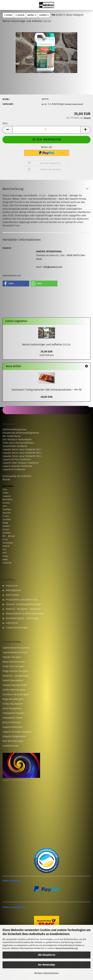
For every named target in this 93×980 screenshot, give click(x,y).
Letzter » (44, 15)
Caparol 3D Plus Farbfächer (17, 460)
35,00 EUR (46, 352)
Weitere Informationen (46, 973)
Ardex (5, 493)
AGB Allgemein (14, 590)
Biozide (6, 480)
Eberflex (7, 509)
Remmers (8, 499)
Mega (5, 523)
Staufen (7, 519)
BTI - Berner (9, 536)
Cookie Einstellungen (17, 628)
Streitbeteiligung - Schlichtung (22, 618)
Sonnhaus (8, 543)
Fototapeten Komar (13, 718)
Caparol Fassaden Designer (17, 732)
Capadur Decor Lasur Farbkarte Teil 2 (22, 453)
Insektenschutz (11, 746)
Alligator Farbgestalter (14, 736)
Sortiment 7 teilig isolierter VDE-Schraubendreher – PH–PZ (47, 390)
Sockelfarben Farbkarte (15, 446)
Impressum (12, 586)
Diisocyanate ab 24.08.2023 (17, 476)
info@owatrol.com (53, 267)
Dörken (6, 526)
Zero (5, 506)
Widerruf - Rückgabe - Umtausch (23, 609)
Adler (5, 559)
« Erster (8, 15)
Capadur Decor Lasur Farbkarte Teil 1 (22, 450)
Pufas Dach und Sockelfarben (18, 443)
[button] (8, 130)
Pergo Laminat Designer (15, 671)
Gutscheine (12, 623)
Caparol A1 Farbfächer (14, 470)
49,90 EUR (46, 397)
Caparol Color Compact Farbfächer (21, 463)
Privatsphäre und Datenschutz (22, 600)
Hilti (5, 553)
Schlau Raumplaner (13, 704)
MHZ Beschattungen (13, 741)
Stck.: (5, 123)
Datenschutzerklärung (66, 948)
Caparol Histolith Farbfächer (17, 466)
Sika (5, 490)
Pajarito (7, 513)
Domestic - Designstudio (16, 676)
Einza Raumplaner (12, 708)
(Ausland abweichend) (74, 104)
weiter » (32, 15)
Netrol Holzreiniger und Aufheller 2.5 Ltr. (47, 345)
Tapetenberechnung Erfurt (16, 648)
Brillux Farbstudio (12, 722)
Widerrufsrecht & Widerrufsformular (25, 614)
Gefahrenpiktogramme (14, 430)
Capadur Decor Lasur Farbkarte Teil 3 (22, 456)
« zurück (20, 15)
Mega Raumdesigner (13, 699)
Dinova (6, 503)
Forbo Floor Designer (14, 666)
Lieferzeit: (8, 104)
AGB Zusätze (12, 595)
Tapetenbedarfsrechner (15, 652)
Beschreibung (13, 189)
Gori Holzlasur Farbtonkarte (17, 440)
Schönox (7, 563)
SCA (5, 549)
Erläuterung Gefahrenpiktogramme (21, 433)
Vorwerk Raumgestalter (15, 685)
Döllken (7, 533)
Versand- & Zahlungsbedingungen (24, 604)
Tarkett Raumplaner (13, 680)
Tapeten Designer (12, 657)
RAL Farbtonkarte (12, 436)
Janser (6, 529)
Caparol (7, 496)
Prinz (5, 539)
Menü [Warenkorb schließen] (5, 5)
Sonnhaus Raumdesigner (16, 694)
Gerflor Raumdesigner (14, 690)
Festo (5, 556)
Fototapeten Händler (14, 713)
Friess (6, 516)
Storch (6, 546)
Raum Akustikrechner (14, 662)
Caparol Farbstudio (13, 727)
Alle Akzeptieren (47, 955)
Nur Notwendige (47, 965)
